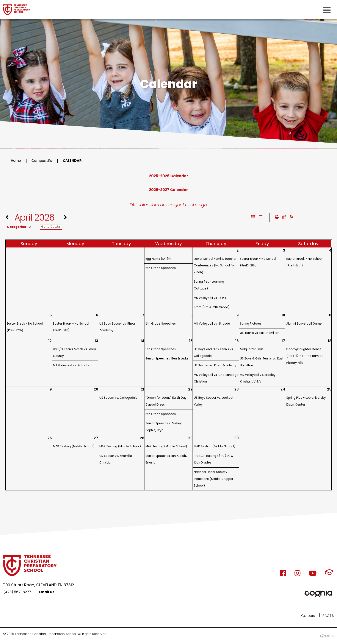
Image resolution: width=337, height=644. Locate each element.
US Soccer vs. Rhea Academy (215, 366)
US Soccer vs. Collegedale (118, 399)
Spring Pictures (251, 324)
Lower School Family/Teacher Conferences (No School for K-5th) (215, 266)
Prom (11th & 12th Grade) (212, 308)
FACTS (328, 616)
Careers (306, 616)
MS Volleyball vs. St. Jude (212, 324)
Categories (23, 228)
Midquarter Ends (252, 350)
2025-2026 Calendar (169, 176)
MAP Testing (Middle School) (74, 447)
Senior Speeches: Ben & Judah (168, 359)
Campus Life (45, 161)
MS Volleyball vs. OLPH (210, 299)
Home (16, 161)
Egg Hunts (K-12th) (159, 260)
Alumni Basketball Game (304, 324)
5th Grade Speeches (161, 269)
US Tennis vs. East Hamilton (260, 334)
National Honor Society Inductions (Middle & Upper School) (214, 480)
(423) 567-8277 (19, 593)
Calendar (78, 161)
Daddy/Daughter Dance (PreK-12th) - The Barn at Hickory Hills (305, 357)
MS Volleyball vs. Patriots (71, 366)
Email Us (50, 593)
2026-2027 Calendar (168, 190)
